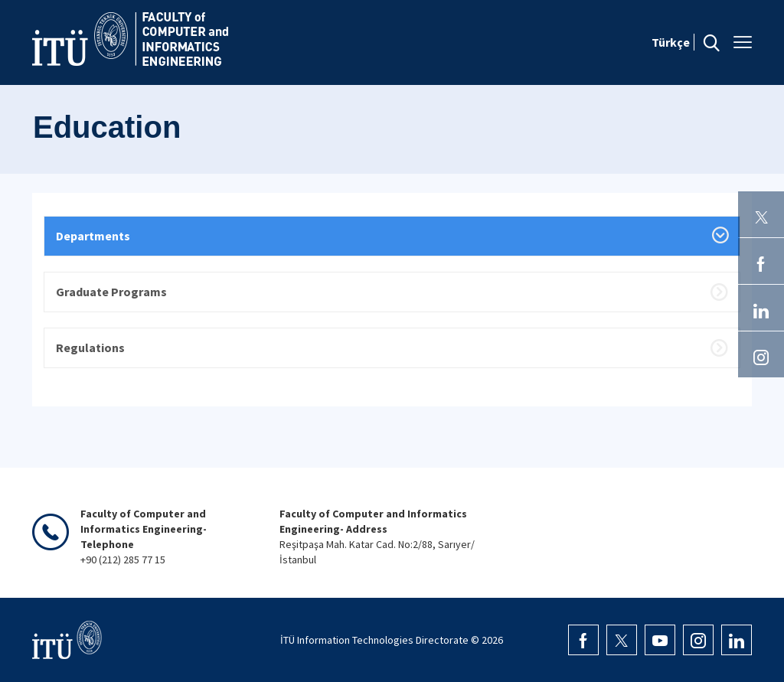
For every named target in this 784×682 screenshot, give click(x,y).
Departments (93, 236)
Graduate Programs (111, 292)
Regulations (90, 348)
